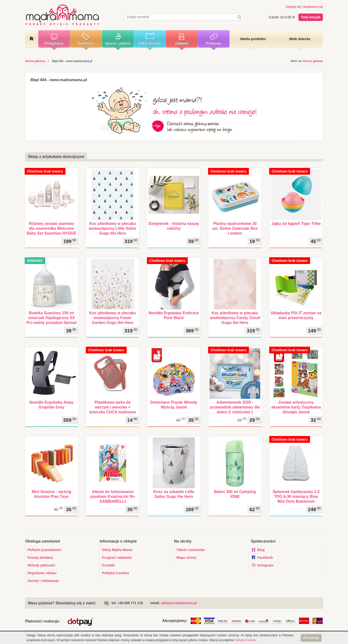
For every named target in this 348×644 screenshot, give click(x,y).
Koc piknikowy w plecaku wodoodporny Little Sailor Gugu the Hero (112, 228)
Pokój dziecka (150, 43)
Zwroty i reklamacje (43, 581)
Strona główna (35, 61)
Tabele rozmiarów (191, 550)
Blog (261, 550)
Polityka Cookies (116, 573)
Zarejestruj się (313, 7)
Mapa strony (186, 558)
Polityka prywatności (44, 550)
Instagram (265, 565)
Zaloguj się (293, 7)
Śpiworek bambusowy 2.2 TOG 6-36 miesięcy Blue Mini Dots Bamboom (296, 497)
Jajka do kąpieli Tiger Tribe (296, 224)
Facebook (265, 558)
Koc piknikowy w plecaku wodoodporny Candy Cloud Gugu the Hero (235, 318)
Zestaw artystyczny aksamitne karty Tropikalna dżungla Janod (296, 407)
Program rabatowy (117, 558)
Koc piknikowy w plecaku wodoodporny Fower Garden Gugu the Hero (113, 318)
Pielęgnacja (54, 43)
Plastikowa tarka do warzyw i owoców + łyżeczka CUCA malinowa (113, 407)
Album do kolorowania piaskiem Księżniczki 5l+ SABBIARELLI (113, 497)
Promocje (214, 43)
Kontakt (108, 565)
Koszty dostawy (40, 558)
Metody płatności (41, 565)
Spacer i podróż (118, 43)
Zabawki (182, 43)
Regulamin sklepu (42, 573)
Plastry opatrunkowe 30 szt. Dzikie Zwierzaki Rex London (235, 228)
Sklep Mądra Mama (117, 550)
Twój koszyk (311, 17)
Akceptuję (311, 638)
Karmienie (86, 43)
